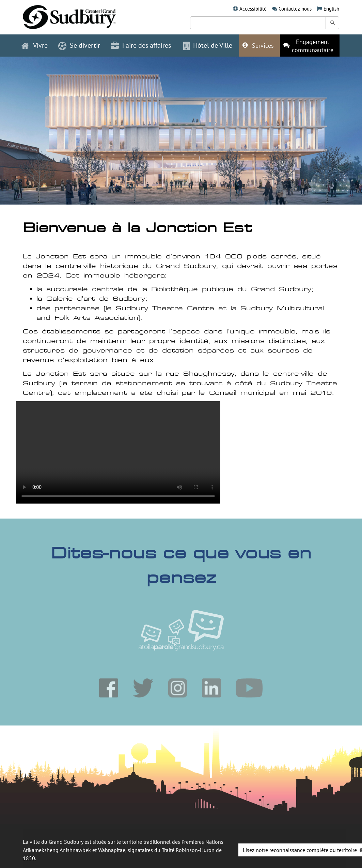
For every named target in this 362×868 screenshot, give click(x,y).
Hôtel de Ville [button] (208, 45)
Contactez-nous (295, 9)
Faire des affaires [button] (141, 45)
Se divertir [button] (79, 45)
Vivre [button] (35, 45)
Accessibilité (253, 9)
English (331, 9)
